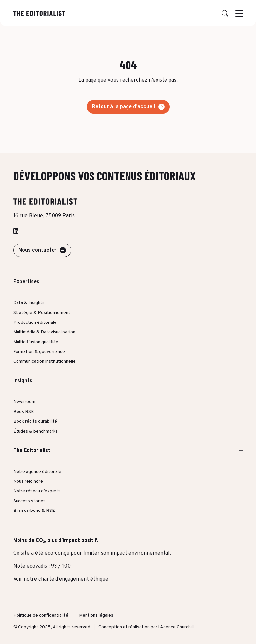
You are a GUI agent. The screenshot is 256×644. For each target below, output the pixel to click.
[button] (225, 13)
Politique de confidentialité (41, 615)
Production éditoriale (35, 323)
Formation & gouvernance (39, 352)
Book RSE (24, 412)
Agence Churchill (177, 627)
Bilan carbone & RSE (34, 511)
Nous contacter (37, 250)
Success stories (29, 501)
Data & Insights (29, 303)
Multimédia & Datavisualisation (44, 332)
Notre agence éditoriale (37, 472)
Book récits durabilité (35, 421)
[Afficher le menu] (239, 13)
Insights (23, 381)
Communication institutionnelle (44, 362)
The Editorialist (32, 451)
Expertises (26, 282)
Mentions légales (96, 615)
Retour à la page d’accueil (123, 107)
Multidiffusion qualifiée (36, 342)
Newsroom (24, 402)
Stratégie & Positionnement (42, 313)
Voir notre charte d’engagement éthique (61, 579)
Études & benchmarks (36, 431)
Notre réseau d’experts (37, 491)
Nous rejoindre (28, 482)
